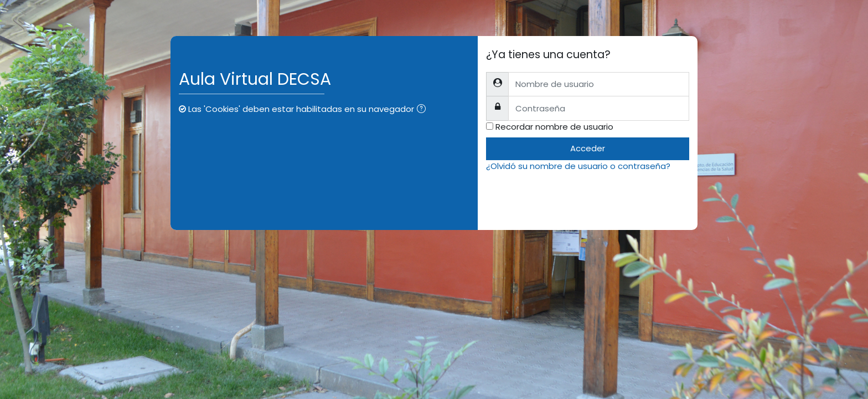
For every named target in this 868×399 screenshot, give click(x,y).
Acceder (588, 148)
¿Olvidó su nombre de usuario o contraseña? (578, 166)
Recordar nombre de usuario (554, 127)
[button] (423, 110)
